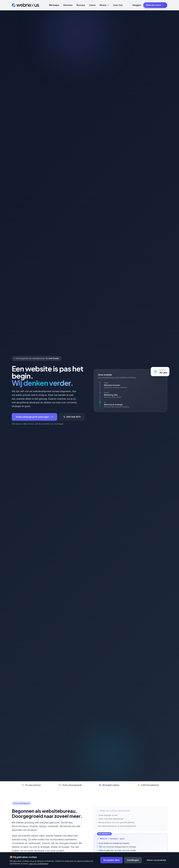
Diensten (68, 5)
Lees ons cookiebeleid (39, 864)
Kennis (104, 5)
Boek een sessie (155, 5)
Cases (92, 5)
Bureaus (81, 5)
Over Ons (118, 5)
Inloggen (137, 5)
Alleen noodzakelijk (156, 860)
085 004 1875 (72, 417)
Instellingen (133, 860)
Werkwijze (54, 5)
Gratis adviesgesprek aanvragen (34, 417)
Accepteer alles (111, 860)
